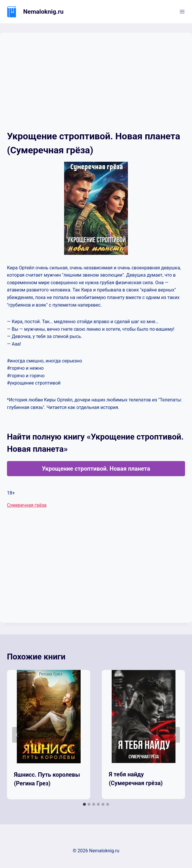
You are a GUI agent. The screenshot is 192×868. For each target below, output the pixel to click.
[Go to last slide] (17, 735)
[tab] (84, 804)
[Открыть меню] (182, 11)
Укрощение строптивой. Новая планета (96, 469)
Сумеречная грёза (27, 505)
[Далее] (175, 735)
